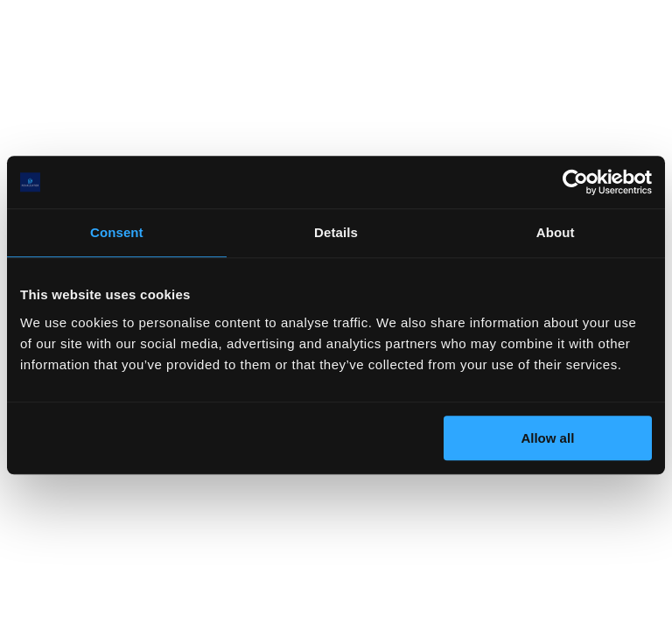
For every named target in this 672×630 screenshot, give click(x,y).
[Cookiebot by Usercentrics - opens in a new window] (575, 182)
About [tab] (556, 232)
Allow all (547, 438)
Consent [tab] (117, 232)
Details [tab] (336, 232)
